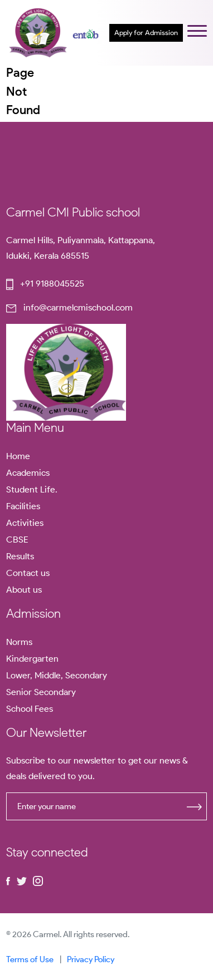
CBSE (17, 540)
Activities (25, 523)
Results (20, 556)
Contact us (28, 573)
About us (24, 590)
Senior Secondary (41, 692)
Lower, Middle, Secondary (57, 675)
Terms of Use (30, 959)
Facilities (23, 506)
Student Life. (32, 489)
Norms (19, 642)
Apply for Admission (146, 33)
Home (18, 456)
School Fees (30, 709)
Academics (28, 473)
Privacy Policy (91, 959)
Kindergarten (32, 659)
